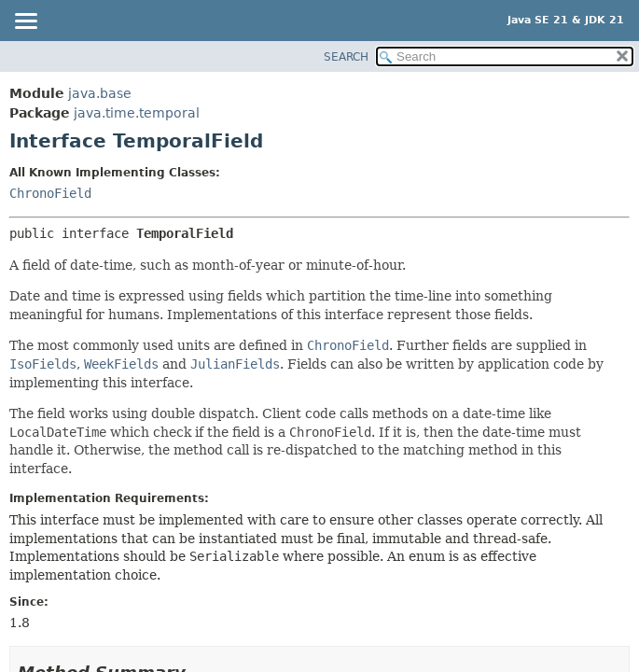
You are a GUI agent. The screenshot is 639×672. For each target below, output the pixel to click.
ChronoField (50, 193)
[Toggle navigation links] (25, 22)
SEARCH (346, 57)
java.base (100, 93)
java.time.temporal (137, 113)
